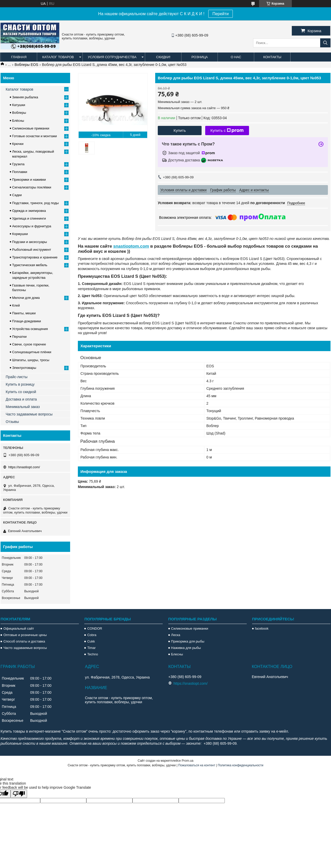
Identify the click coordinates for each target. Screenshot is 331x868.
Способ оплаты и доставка (24, 641)
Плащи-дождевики (27, 321)
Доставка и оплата (21, 399)
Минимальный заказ (23, 407)
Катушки (19, 105)
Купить (180, 130)
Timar (91, 648)
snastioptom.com (131, 246)
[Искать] (325, 43)
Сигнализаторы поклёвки (32, 187)
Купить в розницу (20, 384)
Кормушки (20, 234)
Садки (17, 195)
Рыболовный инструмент (32, 250)
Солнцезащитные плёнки (32, 352)
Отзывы (12, 422)
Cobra (92, 635)
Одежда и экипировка (29, 211)
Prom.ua (188, 761)
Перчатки (19, 337)
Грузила (18, 164)
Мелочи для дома (26, 298)
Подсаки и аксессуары (30, 242)
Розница (200, 57)
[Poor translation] (19, 794)
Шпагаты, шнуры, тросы (31, 360)
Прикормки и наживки (29, 180)
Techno (93, 654)
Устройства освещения (30, 329)
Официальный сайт (19, 628)
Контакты (272, 57)
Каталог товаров (58, 57)
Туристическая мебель (30, 265)
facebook (262, 628)
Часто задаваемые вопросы (29, 414)
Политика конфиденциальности (241, 765)
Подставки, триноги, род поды (35, 203)
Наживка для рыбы (186, 648)
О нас (236, 57)
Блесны (177, 654)
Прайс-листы (17, 377)
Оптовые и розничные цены (25, 635)
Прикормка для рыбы (188, 641)
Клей (16, 305)
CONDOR (95, 628)
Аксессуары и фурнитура (32, 226)
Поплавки (20, 172)
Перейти (221, 14)
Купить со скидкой (21, 392)
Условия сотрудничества (112, 57)
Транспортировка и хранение (35, 257)
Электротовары (24, 368)
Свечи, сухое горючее (29, 344)
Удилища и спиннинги (29, 218)
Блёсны (18, 121)
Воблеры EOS (27, 65)
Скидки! (163, 57)
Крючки (18, 144)
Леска (176, 635)
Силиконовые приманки (31, 128)
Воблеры (19, 113)
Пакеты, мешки (24, 313)
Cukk (91, 641)
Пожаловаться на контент (197, 765)
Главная (19, 57)
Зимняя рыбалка (25, 97)
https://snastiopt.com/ (24, 467)
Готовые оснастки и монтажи (35, 136)
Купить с (227, 131)
